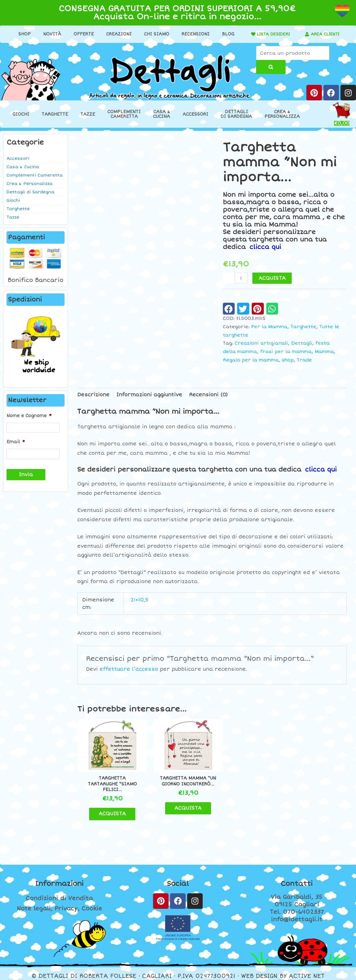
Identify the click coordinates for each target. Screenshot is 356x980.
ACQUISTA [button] (109, 809)
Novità (50, 34)
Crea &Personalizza (282, 114)
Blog (226, 34)
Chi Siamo (154, 34)
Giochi (21, 115)
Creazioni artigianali (261, 344)
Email (16, 442)
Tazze (88, 115)
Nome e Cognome (29, 416)
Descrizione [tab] (93, 395)
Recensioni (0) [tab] (208, 395)
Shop (22, 34)
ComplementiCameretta (124, 114)
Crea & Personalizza (29, 184)
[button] (229, 309)
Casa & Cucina (23, 167)
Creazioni (117, 34)
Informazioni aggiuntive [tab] (149, 395)
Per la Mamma (269, 327)
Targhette (55, 115)
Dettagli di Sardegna (30, 192)
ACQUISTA (272, 278)
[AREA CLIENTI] (305, 34)
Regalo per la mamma (251, 360)
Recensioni (193, 34)
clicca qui (266, 247)
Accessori (195, 115)
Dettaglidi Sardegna (236, 114)
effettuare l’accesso (129, 669)
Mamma (324, 352)
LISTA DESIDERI (271, 34)
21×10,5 (140, 600)
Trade (304, 360)
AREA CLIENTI (325, 34)
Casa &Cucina (162, 114)
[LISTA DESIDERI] (249, 34)
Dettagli (302, 344)
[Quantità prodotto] (241, 278)
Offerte (81, 34)
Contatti (297, 879)
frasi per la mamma (286, 352)
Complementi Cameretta (35, 176)
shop (288, 360)
